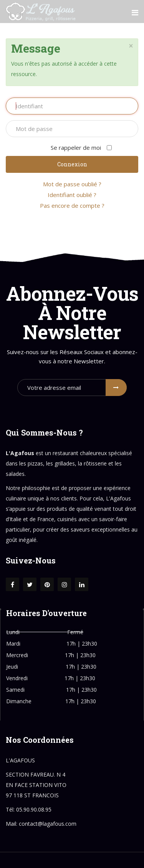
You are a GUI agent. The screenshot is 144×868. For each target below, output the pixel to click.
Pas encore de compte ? (72, 205)
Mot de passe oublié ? (72, 184)
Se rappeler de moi (72, 147)
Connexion (72, 164)
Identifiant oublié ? (72, 195)
